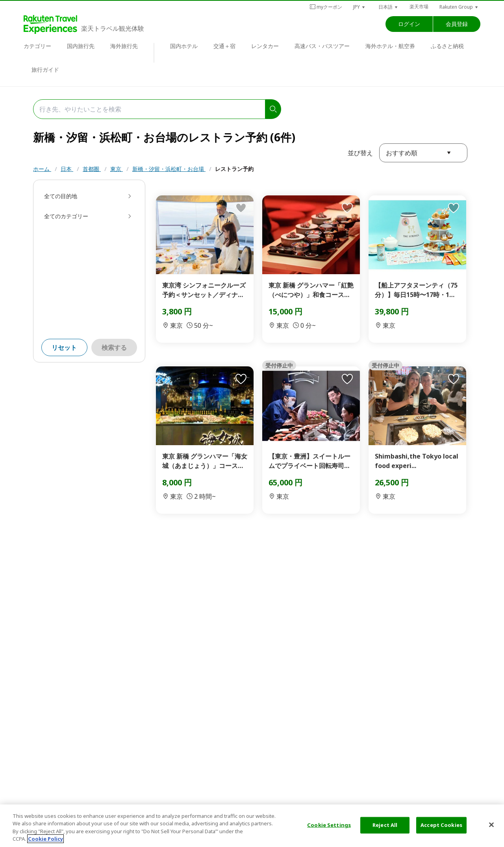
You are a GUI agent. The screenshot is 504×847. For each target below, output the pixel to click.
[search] (273, 109)
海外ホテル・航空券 (390, 46)
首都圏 (92, 169)
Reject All (385, 825)
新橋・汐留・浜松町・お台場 (169, 169)
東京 (117, 169)
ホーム (42, 169)
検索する (114, 347)
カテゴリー (37, 46)
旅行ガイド (45, 70)
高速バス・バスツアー (322, 46)
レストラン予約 (234, 169)
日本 (67, 169)
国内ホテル (184, 46)
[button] (359, 7)
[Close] (491, 825)
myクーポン (326, 7)
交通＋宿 (224, 46)
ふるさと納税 (447, 46)
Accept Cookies (441, 825)
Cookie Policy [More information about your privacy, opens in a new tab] (45, 839)
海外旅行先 (124, 46)
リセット (64, 347)
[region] (252, 826)
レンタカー (265, 46)
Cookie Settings (329, 825)
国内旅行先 (81, 46)
